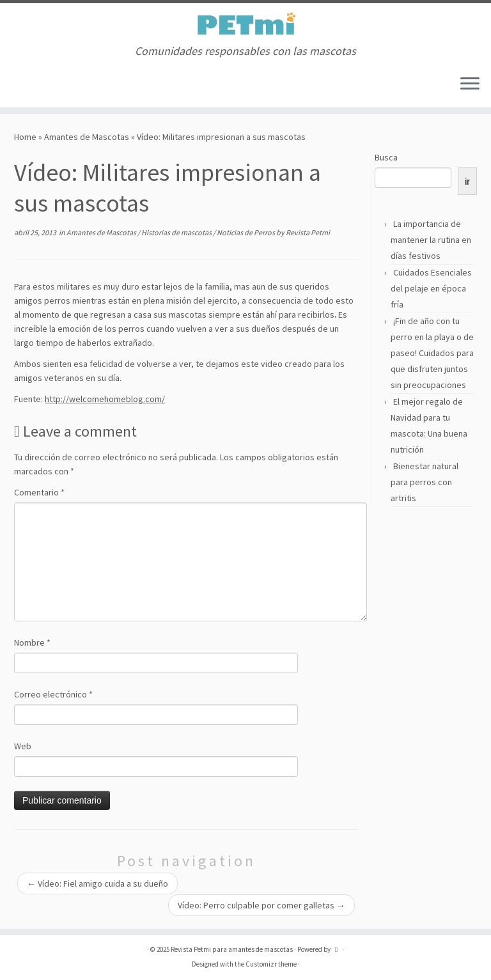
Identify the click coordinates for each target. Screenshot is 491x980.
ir (467, 182)
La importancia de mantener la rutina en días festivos (431, 240)
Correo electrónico (53, 694)
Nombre (32, 642)
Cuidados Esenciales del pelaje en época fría (431, 288)
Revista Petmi (308, 232)
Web (23, 746)
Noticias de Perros (246, 232)
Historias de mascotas (177, 232)
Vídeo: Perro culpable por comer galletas (261, 905)
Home (25, 137)
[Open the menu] (470, 84)
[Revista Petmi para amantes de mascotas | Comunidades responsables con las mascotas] (245, 24)
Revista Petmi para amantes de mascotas (232, 949)
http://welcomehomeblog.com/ (105, 399)
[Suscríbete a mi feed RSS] (19, 85)
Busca (386, 157)
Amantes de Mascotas (87, 137)
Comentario (39, 492)
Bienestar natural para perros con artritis (425, 482)
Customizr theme (271, 964)
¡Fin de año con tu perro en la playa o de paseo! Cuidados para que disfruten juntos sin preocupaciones (432, 353)
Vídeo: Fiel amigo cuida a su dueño (97, 883)
